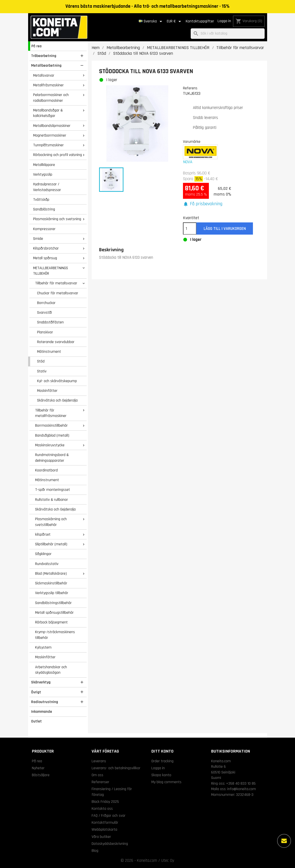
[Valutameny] (175, 21)
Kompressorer (44, 229)
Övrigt (36, 692)
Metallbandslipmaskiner (52, 126)
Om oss (97, 775)
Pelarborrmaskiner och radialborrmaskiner (51, 98)
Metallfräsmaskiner (48, 85)
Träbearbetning (44, 56)
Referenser (100, 782)
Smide (38, 239)
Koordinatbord (46, 470)
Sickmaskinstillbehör (51, 583)
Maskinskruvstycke (50, 445)
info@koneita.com (242, 789)
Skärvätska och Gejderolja (57, 400)
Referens (190, 88)
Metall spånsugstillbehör (54, 613)
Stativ (42, 371)
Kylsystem (43, 647)
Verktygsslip (43, 174)
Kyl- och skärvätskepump (57, 381)
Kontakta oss (102, 809)
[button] (203, 204)
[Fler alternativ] (284, 841)
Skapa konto (161, 775)
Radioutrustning (45, 702)
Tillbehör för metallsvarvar (56, 283)
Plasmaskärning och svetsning (57, 219)
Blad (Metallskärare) (51, 573)
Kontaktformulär (105, 822)
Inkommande (42, 712)
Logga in (224, 21)
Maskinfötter (47, 391)
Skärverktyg (41, 682)
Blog (95, 851)
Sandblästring (44, 209)
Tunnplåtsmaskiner (48, 145)
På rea (36, 46)
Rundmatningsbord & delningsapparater (52, 458)
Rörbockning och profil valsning (58, 155)
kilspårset (43, 534)
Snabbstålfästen (50, 322)
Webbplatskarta (104, 829)
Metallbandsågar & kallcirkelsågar (48, 113)
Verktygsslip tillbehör (52, 593)
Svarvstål (44, 312)
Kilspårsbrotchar (46, 248)
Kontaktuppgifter (200, 21)
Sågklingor (43, 554)
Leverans (99, 761)
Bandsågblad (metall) (52, 435)
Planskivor (45, 332)
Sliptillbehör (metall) (51, 544)
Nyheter (38, 768)
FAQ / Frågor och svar (109, 816)
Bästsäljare (41, 775)
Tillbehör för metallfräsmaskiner (51, 413)
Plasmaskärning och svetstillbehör (51, 522)
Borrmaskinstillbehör (51, 425)
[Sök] (228, 34)
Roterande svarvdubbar (56, 342)
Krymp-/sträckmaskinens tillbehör (55, 635)
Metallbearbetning (46, 65)
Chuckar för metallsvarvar (58, 293)
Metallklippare (44, 165)
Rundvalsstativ (47, 564)
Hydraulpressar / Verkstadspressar (47, 187)
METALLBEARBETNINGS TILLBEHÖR (51, 271)
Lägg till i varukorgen (225, 229)
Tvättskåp (41, 200)
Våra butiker (101, 837)
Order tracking (162, 761)
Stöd (41, 361)
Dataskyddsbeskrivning (110, 844)
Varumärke (192, 142)
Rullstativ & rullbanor (52, 500)
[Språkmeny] (151, 21)
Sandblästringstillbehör (53, 603)
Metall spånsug (45, 258)
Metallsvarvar (44, 75)
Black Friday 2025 (105, 802)
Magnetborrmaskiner (50, 135)
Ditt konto (162, 751)
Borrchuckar (46, 303)
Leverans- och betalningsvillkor (116, 768)
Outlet (36, 721)
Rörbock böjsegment (51, 622)
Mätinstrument (49, 352)
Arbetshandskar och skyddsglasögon (51, 670)
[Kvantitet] (190, 229)
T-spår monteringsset (53, 490)
